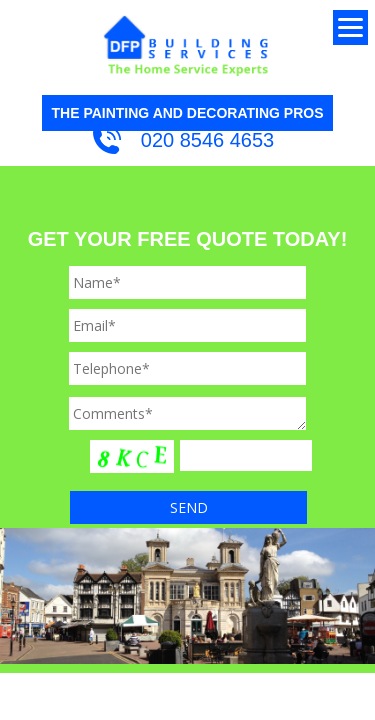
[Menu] (350, 27)
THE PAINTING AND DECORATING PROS (188, 113)
